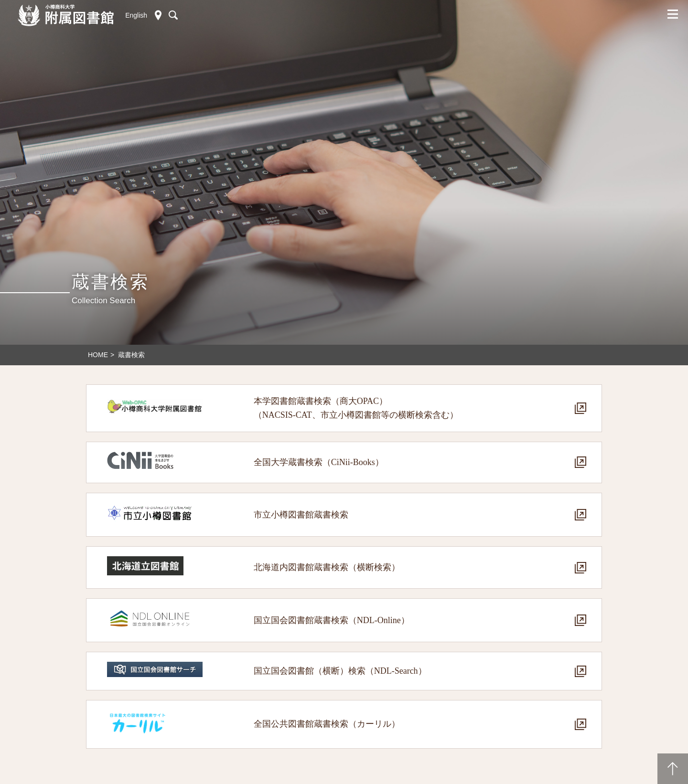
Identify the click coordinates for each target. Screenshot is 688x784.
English (136, 15)
